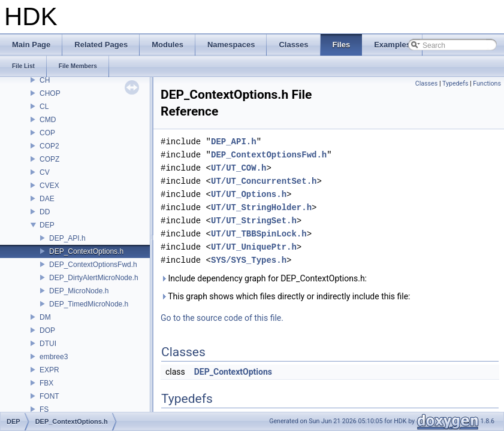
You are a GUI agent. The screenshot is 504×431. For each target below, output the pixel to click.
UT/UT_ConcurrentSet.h (264, 181)
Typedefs (455, 84)
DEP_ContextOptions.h (86, 251)
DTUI (48, 344)
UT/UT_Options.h (249, 194)
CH (45, 80)
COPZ (49, 159)
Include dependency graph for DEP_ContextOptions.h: (264, 278)
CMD (48, 120)
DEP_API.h (67, 238)
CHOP (50, 93)
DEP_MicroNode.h (79, 291)
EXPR (49, 370)
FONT (49, 396)
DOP (47, 330)
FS (44, 409)
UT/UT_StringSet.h (254, 221)
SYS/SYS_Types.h (249, 260)
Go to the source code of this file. (222, 318)
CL (44, 107)
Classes (426, 84)
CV (45, 172)
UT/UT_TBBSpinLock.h (259, 234)
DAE (47, 199)
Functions (487, 84)
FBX (46, 383)
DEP (47, 225)
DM (45, 317)
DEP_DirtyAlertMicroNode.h (94, 278)
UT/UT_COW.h (239, 168)
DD (45, 212)
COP (47, 133)
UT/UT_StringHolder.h (261, 207)
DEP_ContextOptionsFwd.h (93, 265)
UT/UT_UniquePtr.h (254, 247)
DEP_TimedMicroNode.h (89, 304)
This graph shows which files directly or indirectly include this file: (286, 296)
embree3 (54, 357)
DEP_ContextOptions (233, 372)
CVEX (49, 186)
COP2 (49, 146)
